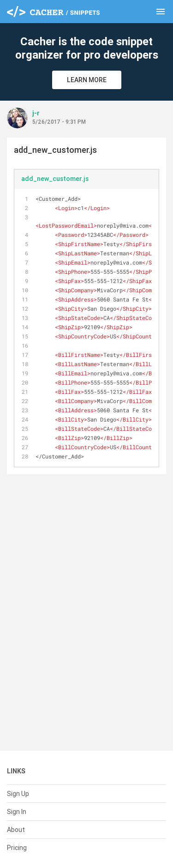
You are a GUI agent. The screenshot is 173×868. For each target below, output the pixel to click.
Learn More (87, 80)
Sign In (17, 812)
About (16, 830)
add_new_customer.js (55, 179)
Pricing (17, 848)
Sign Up (18, 794)
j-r (36, 113)
